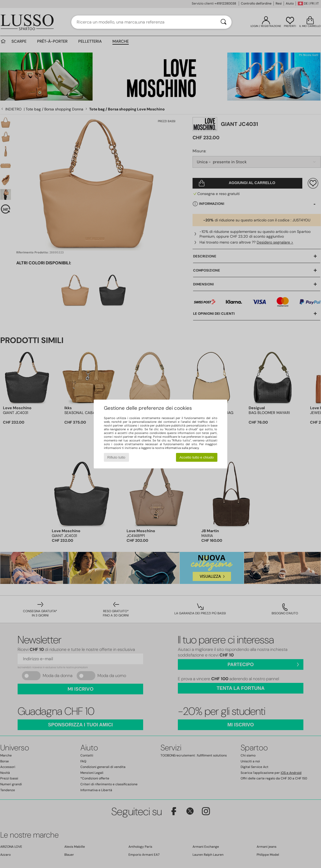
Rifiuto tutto (116, 457)
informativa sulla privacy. (182, 448)
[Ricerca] (224, 22)
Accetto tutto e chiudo (197, 457)
